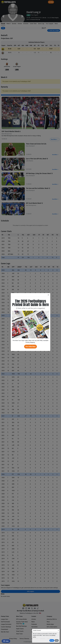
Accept (52, 640)
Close (57, 640)
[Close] (58, 630)
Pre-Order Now (30, 347)
